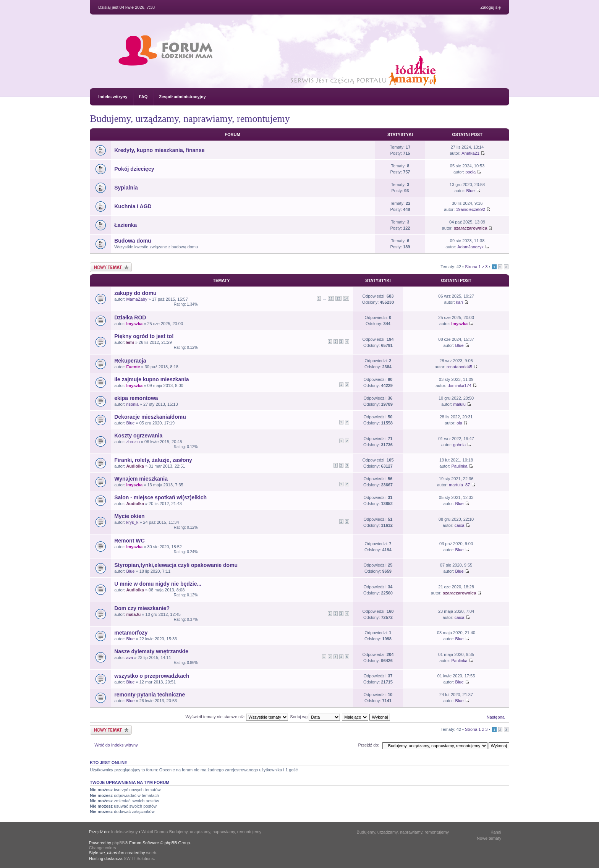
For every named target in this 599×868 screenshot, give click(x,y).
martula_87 (459, 485)
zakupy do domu (135, 293)
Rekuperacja (130, 361)
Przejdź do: (369, 745)
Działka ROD (130, 317)
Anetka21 (470, 153)
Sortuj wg (315, 717)
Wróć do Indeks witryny (116, 745)
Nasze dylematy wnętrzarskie (151, 651)
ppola (470, 172)
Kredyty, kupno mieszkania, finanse (159, 150)
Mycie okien (129, 516)
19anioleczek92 (470, 209)
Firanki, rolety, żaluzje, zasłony (153, 460)
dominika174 (459, 385)
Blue (471, 191)
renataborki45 (459, 367)
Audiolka (135, 466)
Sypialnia (126, 188)
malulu (459, 404)
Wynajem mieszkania (141, 479)
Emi (130, 342)
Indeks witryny (113, 97)
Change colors (103, 848)
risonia (132, 404)
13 (338, 298)
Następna (496, 717)
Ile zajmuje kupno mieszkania (151, 379)
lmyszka (134, 324)
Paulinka (460, 466)
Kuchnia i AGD (133, 206)
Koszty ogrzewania (138, 436)
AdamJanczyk (470, 247)
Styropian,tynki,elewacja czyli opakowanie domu (176, 565)
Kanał (496, 832)
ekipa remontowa (136, 398)
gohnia (459, 445)
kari (460, 302)
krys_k (132, 522)
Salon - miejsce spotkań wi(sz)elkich (160, 497)
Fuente (133, 367)
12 (331, 298)
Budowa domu (133, 241)
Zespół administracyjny (182, 97)
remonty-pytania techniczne (150, 695)
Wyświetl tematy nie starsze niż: (237, 717)
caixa (460, 525)
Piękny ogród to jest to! (144, 336)
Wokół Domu (153, 832)
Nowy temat (111, 267)
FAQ (143, 97)
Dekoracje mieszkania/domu (150, 417)
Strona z (476, 267)
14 (346, 298)
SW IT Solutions (139, 858)
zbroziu (133, 442)
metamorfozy (131, 633)
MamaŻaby (137, 299)
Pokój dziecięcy (134, 169)
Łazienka (125, 225)
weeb (151, 853)
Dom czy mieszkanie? (142, 608)
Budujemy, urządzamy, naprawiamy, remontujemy (190, 119)
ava (130, 657)
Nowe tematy (489, 838)
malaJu (133, 614)
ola (459, 423)
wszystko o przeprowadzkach (152, 676)
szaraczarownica (470, 228)
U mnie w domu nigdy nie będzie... (158, 584)
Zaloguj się (491, 7)
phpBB (119, 843)
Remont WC (129, 541)
